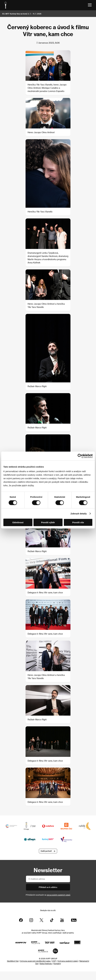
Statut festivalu (46, 964)
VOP (54, 961)
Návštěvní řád (13, 961)
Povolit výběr (48, 522)
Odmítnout (18, 522)
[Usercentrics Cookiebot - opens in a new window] (80, 456)
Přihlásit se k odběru (48, 887)
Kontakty (57, 964)
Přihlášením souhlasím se (48, 895)
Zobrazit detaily (79, 513)
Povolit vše (78, 522)
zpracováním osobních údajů (59, 895)
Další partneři (46, 851)
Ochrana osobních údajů (68, 961)
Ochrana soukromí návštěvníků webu (35, 961)
